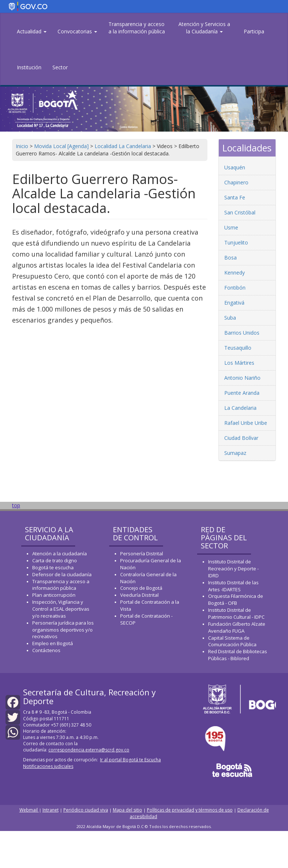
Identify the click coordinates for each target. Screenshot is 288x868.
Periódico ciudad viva (86, 810)
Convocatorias (77, 31)
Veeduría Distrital (139, 595)
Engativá (234, 303)
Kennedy (235, 273)
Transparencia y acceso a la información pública (137, 28)
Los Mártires (239, 363)
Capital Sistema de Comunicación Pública (232, 641)
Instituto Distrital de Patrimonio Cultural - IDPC (236, 613)
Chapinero (236, 182)
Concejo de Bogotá (141, 588)
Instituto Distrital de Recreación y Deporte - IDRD (233, 569)
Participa (254, 31)
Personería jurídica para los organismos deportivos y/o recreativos (63, 630)
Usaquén (235, 167)
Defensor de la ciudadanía (62, 574)
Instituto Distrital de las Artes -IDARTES (233, 586)
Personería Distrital (142, 553)
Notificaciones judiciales (48, 766)
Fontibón (235, 288)
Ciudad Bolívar (241, 438)
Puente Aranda (242, 393)
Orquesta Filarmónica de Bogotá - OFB (236, 599)
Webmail (29, 810)
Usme (231, 227)
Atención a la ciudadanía (60, 553)
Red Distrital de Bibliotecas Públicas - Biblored (238, 655)
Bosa (230, 258)
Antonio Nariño (242, 378)
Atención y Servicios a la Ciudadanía (204, 28)
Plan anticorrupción (54, 595)
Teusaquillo (238, 348)
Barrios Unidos (242, 333)
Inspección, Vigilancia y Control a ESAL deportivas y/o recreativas (61, 609)
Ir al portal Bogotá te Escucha (130, 760)
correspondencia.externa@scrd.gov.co (89, 750)
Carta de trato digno (55, 560)
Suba (230, 318)
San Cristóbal (240, 212)
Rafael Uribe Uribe (246, 423)
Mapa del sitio (128, 810)
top (16, 505)
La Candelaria (240, 408)
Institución (29, 67)
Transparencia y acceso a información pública (61, 585)
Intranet (51, 810)
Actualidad (32, 31)
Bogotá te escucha (53, 567)
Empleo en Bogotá (53, 643)
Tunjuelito (236, 242)
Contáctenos (46, 650)
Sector (60, 67)
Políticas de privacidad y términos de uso (190, 810)
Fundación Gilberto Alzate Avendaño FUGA (237, 627)
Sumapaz (235, 453)
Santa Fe (235, 197)
